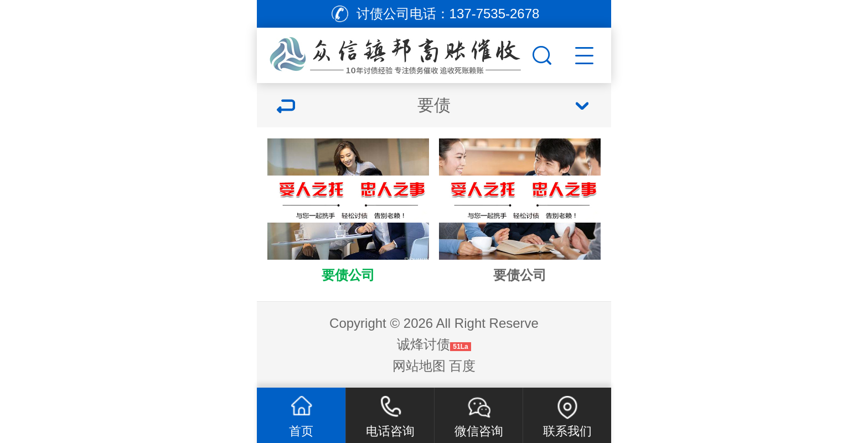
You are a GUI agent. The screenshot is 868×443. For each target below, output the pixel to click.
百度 (462, 366)
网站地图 (419, 366)
